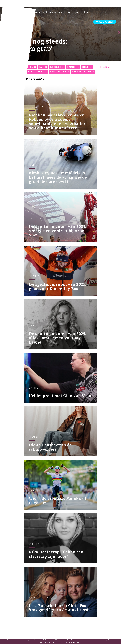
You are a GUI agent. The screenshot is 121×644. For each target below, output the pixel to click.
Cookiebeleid (47, 640)
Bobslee (55, 67)
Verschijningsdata (105, 640)
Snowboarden (82, 72)
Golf (85, 67)
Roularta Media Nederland (47, 642)
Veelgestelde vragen (24, 640)
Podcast (79, 12)
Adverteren (11, 640)
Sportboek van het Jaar (60, 12)
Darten (72, 67)
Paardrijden (58, 72)
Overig (40, 72)
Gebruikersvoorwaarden (75, 640)
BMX (42, 67)
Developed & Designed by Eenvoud (70, 642)
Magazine (37, 12)
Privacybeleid (59, 640)
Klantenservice (91, 640)
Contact (37, 640)
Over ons (91, 12)
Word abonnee (105, 22)
